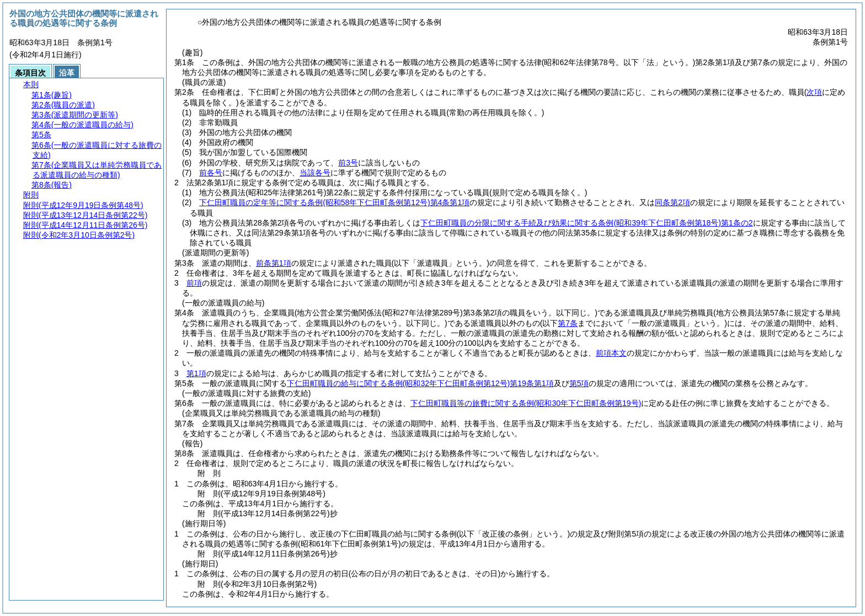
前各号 (211, 173)
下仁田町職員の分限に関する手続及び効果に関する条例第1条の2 (586, 223)
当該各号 (315, 173)
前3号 (348, 163)
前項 (194, 283)
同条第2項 (672, 202)
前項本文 (611, 353)
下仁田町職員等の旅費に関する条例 (526, 403)
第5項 (579, 383)
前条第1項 (274, 263)
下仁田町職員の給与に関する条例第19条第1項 (420, 383)
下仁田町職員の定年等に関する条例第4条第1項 (334, 202)
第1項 (196, 373)
